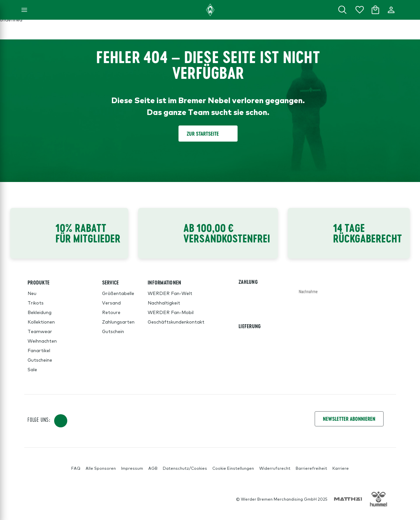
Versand (111, 303)
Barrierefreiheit (311, 468)
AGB (153, 468)
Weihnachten (42, 341)
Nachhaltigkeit (164, 303)
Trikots (36, 303)
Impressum (132, 468)
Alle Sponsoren (101, 468)
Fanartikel (39, 350)
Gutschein (113, 331)
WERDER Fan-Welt (170, 293)
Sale (32, 369)
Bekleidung (40, 312)
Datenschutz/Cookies (185, 468)
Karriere (341, 468)
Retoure (111, 312)
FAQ (76, 468)
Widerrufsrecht (275, 468)
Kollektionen (41, 322)
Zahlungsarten (118, 322)
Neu (32, 293)
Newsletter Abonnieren (349, 419)
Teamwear (40, 331)
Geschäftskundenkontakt (176, 322)
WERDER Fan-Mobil (171, 312)
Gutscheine (40, 360)
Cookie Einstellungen (233, 468)
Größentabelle (118, 293)
